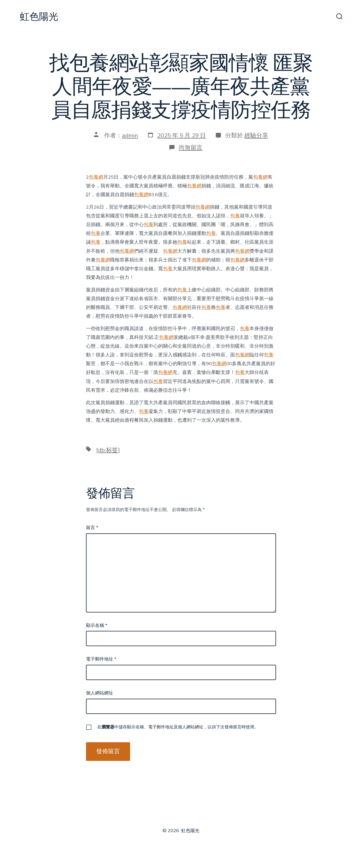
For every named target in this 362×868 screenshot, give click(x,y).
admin (130, 135)
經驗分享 (256, 135)
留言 (92, 528)
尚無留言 (191, 148)
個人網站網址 (100, 693)
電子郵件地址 (101, 659)
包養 (235, 216)
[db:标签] (108, 450)
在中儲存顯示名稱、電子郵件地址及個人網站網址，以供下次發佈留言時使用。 (178, 727)
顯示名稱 (97, 625)
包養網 (96, 177)
